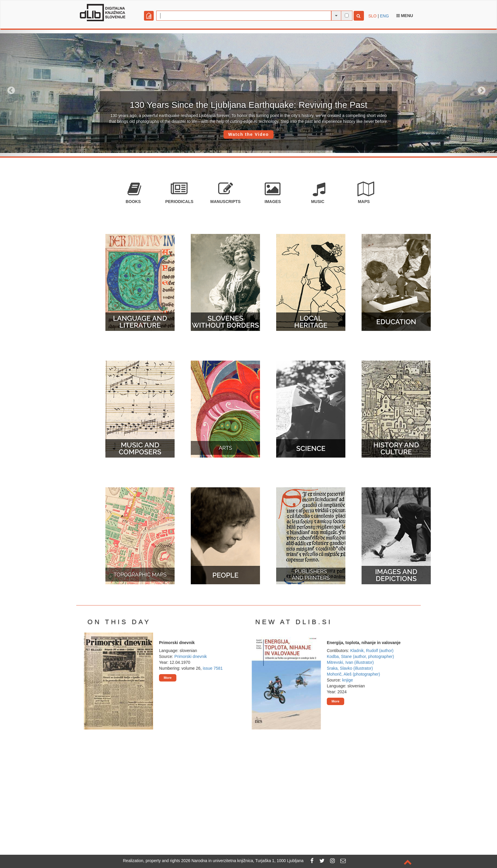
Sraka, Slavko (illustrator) (350, 668)
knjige (348, 680)
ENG (384, 16)
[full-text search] (347, 15)
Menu (405, 16)
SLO (372, 16)
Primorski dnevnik (190, 656)
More (168, 678)
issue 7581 (213, 668)
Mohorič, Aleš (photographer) (353, 674)
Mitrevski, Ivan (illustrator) (350, 662)
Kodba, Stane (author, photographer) (360, 656)
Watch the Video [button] (248, 134)
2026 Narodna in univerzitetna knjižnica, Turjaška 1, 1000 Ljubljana (242, 861)
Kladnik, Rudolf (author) (372, 651)
